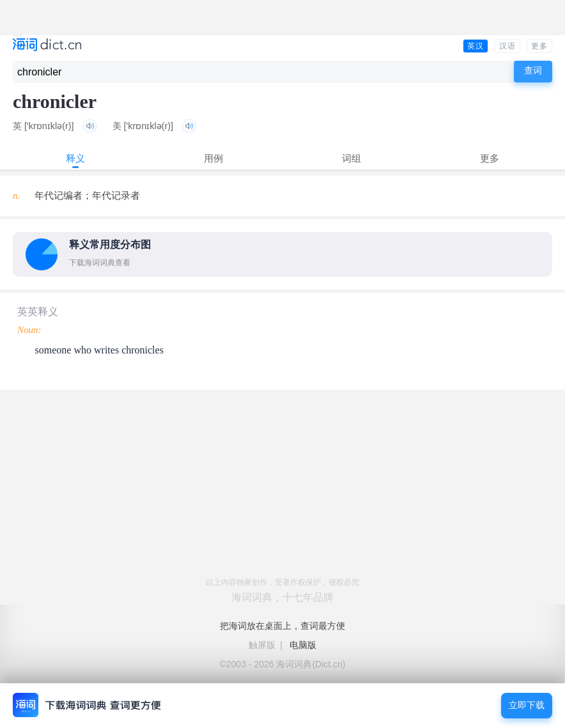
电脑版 (303, 645)
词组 (352, 158)
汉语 (507, 46)
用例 (213, 158)
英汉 (476, 46)
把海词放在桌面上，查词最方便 (282, 626)
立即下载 (527, 705)
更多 (539, 46)
